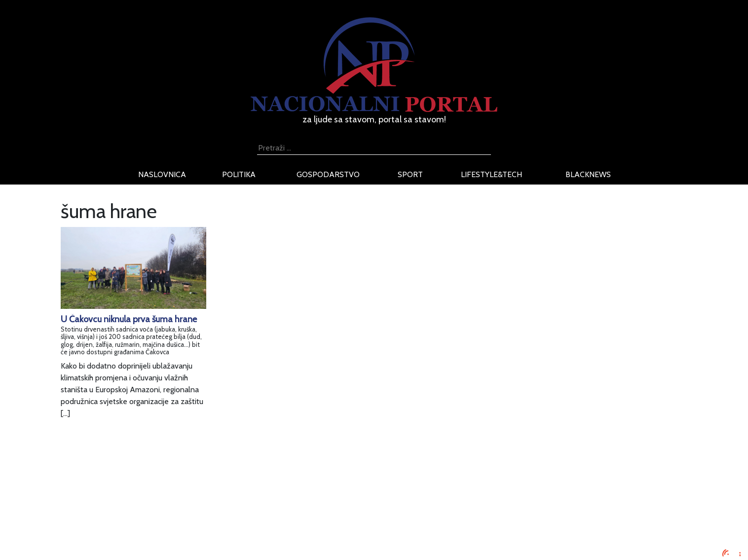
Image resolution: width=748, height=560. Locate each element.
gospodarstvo (328, 174)
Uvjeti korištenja (179, 506)
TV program (172, 542)
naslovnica (162, 174)
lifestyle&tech (491, 174)
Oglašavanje (173, 495)
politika (239, 174)
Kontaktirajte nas (180, 530)
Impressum (170, 483)
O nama (165, 518)
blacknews (588, 174)
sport (410, 174)
